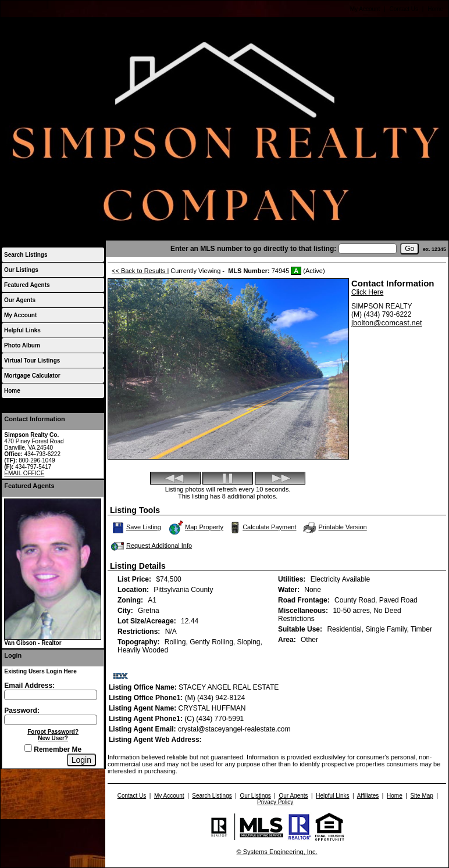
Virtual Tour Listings (32, 361)
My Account (365, 9)
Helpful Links (22, 330)
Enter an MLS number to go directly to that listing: (253, 249)
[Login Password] (51, 720)
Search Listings (26, 255)
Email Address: (29, 686)
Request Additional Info (150, 546)
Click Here (367, 292)
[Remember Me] (28, 748)
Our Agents (20, 300)
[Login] (81, 760)
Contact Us (404, 9)
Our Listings (21, 270)
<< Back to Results (139, 271)
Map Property (196, 528)
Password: (22, 711)
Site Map (421, 796)
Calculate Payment (262, 528)
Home (435, 9)
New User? (53, 738)
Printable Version (334, 528)
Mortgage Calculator (32, 376)
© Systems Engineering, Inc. (277, 852)
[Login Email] (51, 695)
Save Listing (137, 528)
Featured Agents (27, 285)
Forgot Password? (53, 732)
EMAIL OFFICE (24, 473)
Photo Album (22, 345)
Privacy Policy (275, 802)
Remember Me (53, 749)
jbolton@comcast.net (387, 323)
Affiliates (368, 796)
